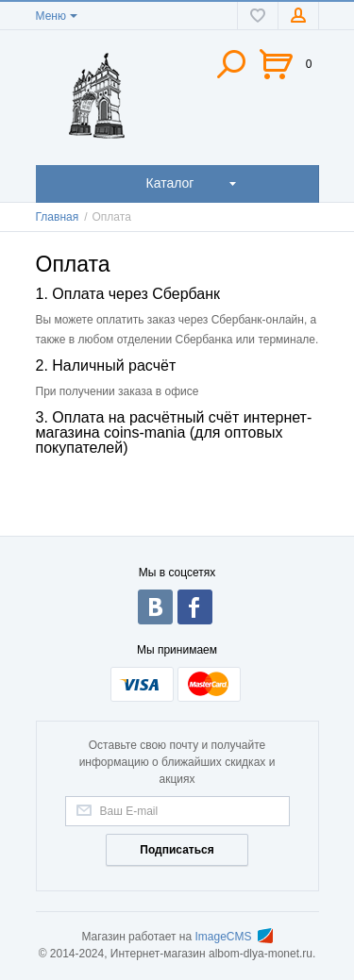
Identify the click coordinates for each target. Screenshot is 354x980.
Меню (51, 16)
